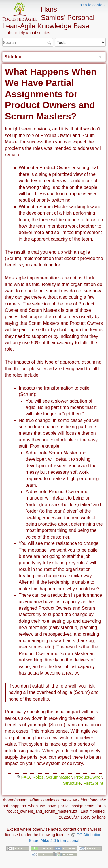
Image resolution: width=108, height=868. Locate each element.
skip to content (93, 5)
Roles (38, 777)
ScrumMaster (59, 777)
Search (50, 43)
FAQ (25, 777)
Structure (72, 783)
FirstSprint (93, 783)
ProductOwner (88, 777)
